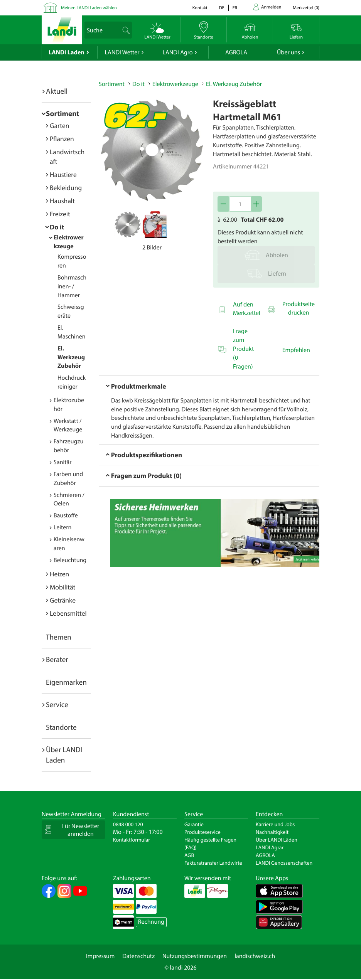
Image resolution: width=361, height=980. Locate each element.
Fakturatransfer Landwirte (213, 863)
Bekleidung (66, 188)
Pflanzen (62, 139)
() (306, 8)
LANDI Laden (67, 52)
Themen (59, 637)
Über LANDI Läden (277, 840)
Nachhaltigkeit (272, 832)
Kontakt (200, 8)
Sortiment (62, 113)
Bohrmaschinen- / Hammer (72, 286)
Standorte (61, 727)
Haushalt (62, 201)
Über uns (288, 52)
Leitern (62, 527)
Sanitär (63, 462)
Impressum (100, 956)
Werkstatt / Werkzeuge (68, 425)
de (222, 8)
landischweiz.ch (255, 956)
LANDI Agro (177, 52)
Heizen (59, 574)
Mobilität (62, 587)
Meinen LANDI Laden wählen (89, 8)
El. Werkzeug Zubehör (71, 357)
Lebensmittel (68, 613)
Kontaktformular (132, 840)
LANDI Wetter (122, 52)
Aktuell (57, 91)
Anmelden (271, 7)
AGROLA (236, 52)
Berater (57, 659)
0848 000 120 (128, 824)
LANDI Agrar (270, 847)
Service (57, 704)
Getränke (63, 600)
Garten (59, 125)
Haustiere (63, 174)
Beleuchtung (70, 560)
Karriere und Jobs (275, 824)
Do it (57, 227)
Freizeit (60, 214)
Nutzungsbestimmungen (195, 956)
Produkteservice (202, 832)
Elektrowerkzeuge (175, 84)
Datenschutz (138, 956)
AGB (189, 855)
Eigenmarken (66, 682)
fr (235, 8)
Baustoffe (66, 515)
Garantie (194, 824)
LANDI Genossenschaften (284, 863)
